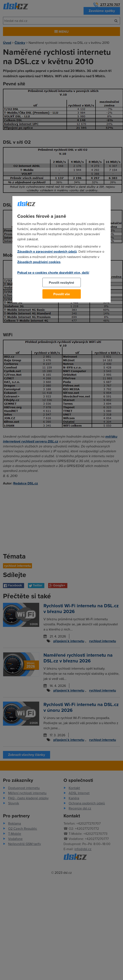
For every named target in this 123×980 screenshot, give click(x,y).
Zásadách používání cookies (39, 262)
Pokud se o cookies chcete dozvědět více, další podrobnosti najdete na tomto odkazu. (53, 275)
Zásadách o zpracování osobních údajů (47, 251)
